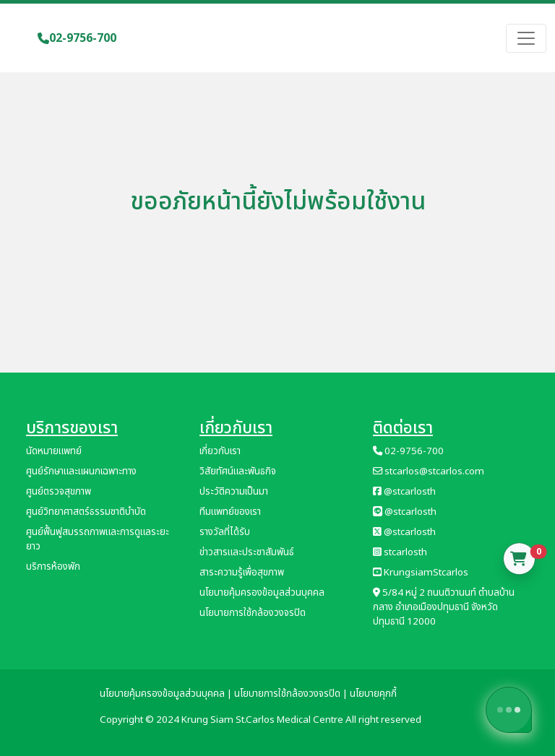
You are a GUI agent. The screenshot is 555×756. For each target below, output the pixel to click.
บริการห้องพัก (53, 567)
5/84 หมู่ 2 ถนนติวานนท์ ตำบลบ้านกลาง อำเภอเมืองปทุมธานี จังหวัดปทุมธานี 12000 (444, 607)
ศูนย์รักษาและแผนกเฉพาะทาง (81, 472)
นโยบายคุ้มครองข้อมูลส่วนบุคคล (262, 593)
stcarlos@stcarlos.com (429, 472)
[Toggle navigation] (526, 38)
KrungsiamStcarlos (421, 573)
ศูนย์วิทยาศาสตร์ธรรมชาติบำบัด (86, 512)
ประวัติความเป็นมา (234, 492)
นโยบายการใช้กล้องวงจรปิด (253, 613)
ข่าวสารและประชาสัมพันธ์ (247, 552)
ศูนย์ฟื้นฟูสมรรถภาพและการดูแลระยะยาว (98, 539)
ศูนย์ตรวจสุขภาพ (59, 492)
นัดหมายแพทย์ (54, 451)
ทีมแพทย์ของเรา (230, 512)
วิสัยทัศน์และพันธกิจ (238, 472)
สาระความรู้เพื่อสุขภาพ (242, 573)
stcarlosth (400, 552)
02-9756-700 (77, 38)
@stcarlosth (404, 492)
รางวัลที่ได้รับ (225, 532)
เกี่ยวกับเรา (220, 451)
